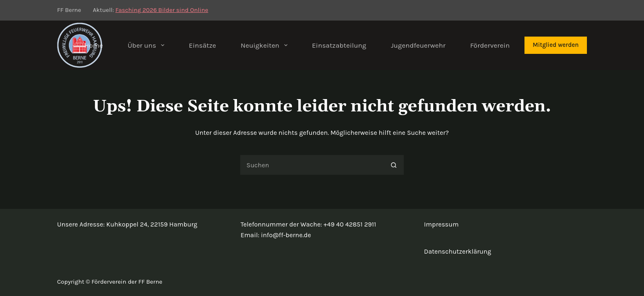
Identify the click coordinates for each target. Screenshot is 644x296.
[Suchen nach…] (312, 165)
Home (93, 45)
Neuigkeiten (266, 45)
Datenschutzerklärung (457, 251)
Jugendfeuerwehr (418, 45)
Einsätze (202, 45)
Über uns (148, 45)
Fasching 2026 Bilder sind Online (162, 10)
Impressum (441, 224)
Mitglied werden (556, 45)
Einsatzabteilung (339, 45)
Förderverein (490, 45)
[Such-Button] (394, 165)
